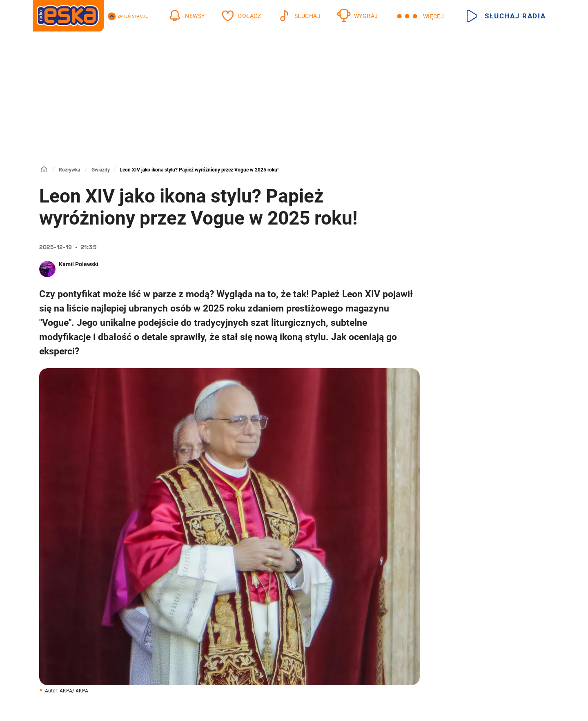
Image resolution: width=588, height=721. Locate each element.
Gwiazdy (101, 170)
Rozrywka (69, 170)
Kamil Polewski (79, 264)
